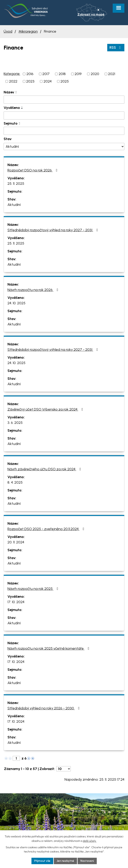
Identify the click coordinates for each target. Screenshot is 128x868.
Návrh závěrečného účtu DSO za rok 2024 (45, 469)
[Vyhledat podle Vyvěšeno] (64, 116)
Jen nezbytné (65, 861)
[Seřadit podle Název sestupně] (16, 93)
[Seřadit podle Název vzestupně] (16, 91)
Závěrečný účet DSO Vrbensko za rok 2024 (46, 409)
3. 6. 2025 (15, 423)
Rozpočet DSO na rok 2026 (33, 170)
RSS (116, 47)
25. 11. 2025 (16, 184)
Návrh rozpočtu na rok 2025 (34, 589)
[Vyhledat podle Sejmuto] (64, 131)
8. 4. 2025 (15, 482)
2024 (48, 81)
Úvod (8, 31)
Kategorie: (12, 74)
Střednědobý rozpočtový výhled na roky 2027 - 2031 (54, 230)
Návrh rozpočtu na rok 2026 (34, 290)
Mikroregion (28, 31)
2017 (46, 74)
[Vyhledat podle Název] (64, 100)
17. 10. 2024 (16, 602)
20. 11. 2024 (16, 542)
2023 (30, 81)
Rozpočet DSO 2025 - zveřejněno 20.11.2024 (47, 529)
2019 (78, 74)
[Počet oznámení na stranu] (63, 769)
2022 (13, 81)
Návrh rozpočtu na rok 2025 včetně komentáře (49, 648)
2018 (62, 74)
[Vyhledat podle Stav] (64, 147)
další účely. (90, 841)
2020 (95, 74)
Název (9, 92)
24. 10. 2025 (16, 303)
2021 (112, 74)
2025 (65, 81)
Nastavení (87, 861)
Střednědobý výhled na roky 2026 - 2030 (44, 708)
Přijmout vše (42, 861)
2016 (30, 74)
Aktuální (14, 205)
